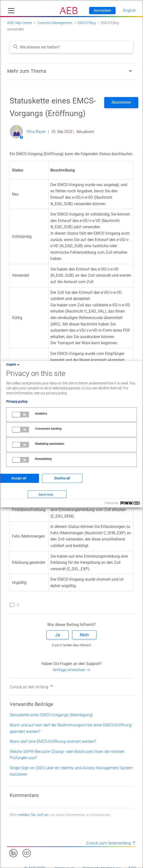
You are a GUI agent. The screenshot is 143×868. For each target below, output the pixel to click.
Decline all (62, 478)
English (13, 365)
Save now (46, 495)
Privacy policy (17, 401)
